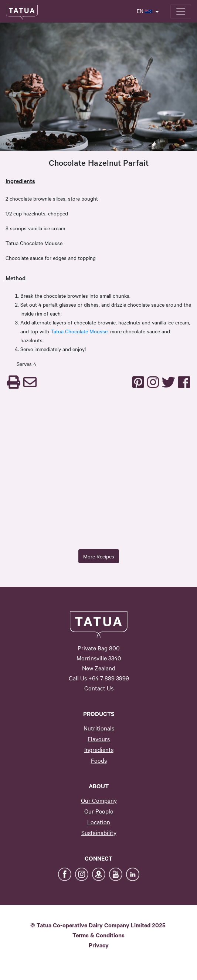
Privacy (99, 945)
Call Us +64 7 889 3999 (99, 678)
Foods (99, 760)
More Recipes (99, 556)
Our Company (99, 800)
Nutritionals (99, 728)
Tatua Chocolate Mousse (79, 331)
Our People (99, 811)
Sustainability (99, 832)
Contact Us (99, 688)
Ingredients (99, 749)
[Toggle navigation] (181, 11)
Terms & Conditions (98, 935)
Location (99, 822)
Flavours (99, 739)
